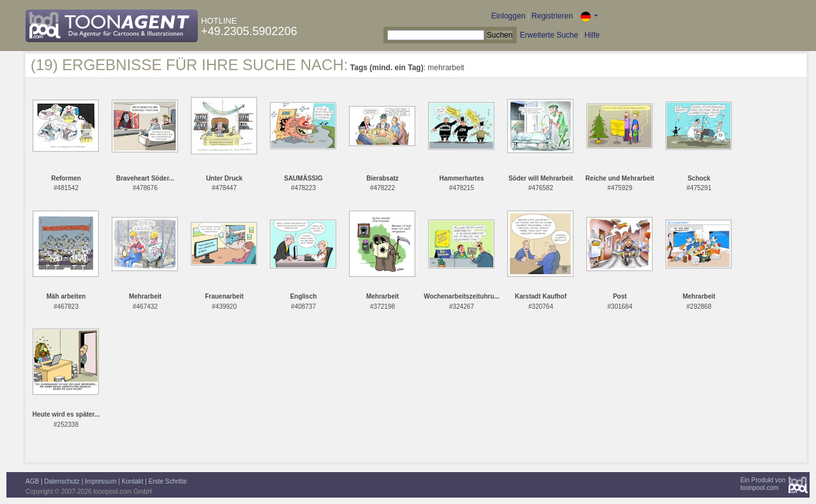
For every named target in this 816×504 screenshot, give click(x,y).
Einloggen (508, 16)
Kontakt (133, 481)
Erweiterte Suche (549, 35)
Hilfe (592, 35)
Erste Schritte (168, 481)
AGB (32, 481)
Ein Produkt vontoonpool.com (763, 484)
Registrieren (552, 16)
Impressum (100, 481)
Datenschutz (62, 481)
